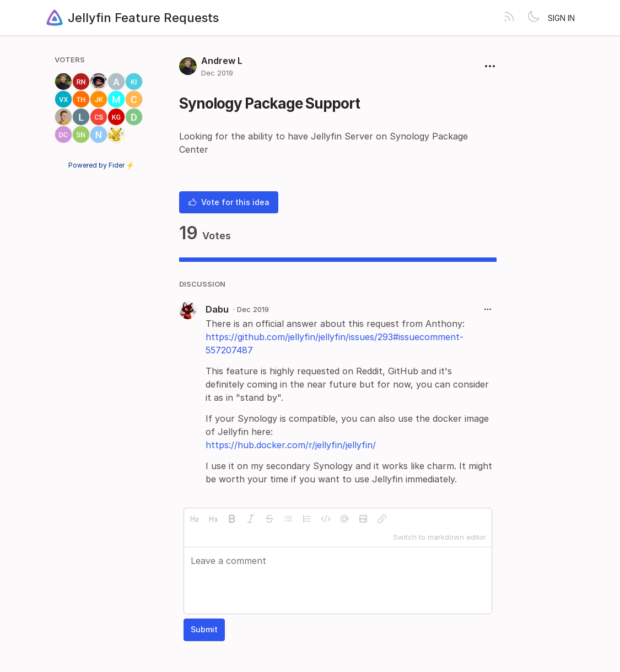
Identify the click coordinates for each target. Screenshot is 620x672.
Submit (204, 629)
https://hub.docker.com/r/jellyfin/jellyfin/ (291, 445)
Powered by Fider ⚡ (101, 165)
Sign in (561, 18)
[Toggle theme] (533, 18)
